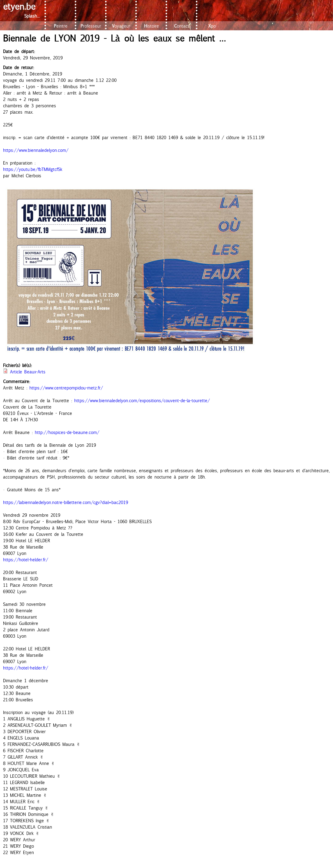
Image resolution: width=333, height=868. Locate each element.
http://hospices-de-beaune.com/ (67, 432)
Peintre (61, 26)
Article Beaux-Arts (28, 372)
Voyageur (121, 26)
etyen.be (19, 6)
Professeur (91, 26)
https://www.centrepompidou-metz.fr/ (66, 388)
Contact (182, 26)
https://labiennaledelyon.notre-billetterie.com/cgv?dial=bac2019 (66, 502)
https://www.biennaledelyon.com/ (36, 150)
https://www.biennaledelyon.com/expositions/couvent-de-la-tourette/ (142, 401)
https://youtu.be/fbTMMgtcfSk (33, 169)
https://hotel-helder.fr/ (26, 560)
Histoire (152, 26)
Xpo (212, 26)
